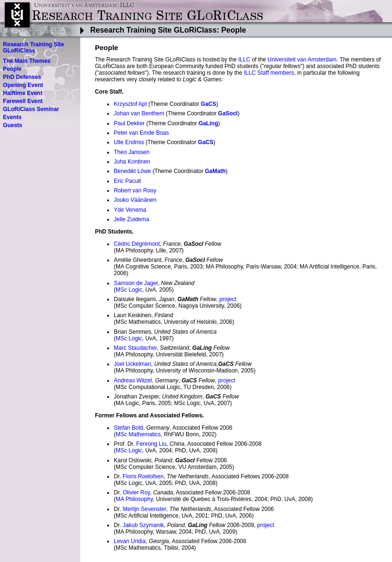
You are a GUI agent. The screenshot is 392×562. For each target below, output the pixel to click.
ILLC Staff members (269, 73)
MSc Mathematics (138, 434)
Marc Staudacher (135, 348)
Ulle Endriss (129, 142)
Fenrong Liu (151, 444)
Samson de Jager (136, 283)
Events (12, 117)
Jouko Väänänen (135, 200)
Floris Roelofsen (143, 476)
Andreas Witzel (133, 380)
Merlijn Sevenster (145, 509)
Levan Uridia (130, 541)
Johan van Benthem (139, 113)
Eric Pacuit (127, 181)
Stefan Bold (128, 428)
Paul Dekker (129, 123)
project (228, 299)
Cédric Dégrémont (137, 244)
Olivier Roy (136, 493)
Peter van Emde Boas (141, 133)
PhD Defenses (22, 77)
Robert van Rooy (135, 190)
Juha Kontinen (132, 162)
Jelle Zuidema (132, 219)
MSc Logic (129, 290)
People (12, 69)
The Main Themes (27, 61)
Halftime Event (22, 93)
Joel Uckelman (132, 364)
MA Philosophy (134, 499)
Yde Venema (130, 210)
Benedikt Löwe (132, 171)
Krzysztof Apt (130, 104)
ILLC (244, 60)
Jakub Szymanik (143, 525)
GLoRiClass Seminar (31, 109)
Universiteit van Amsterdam (302, 60)
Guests (13, 125)
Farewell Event (23, 101)
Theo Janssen (132, 152)
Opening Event (23, 85)
